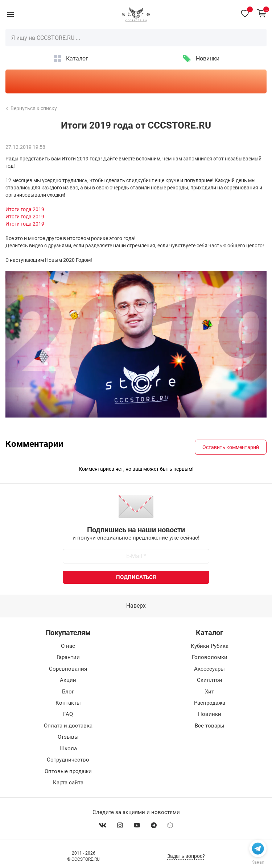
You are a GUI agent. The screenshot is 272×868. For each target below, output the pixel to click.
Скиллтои (210, 680)
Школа (68, 749)
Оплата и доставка (68, 726)
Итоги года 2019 (25, 209)
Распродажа (210, 703)
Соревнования (68, 669)
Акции (68, 680)
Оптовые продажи (68, 771)
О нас (68, 646)
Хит (209, 692)
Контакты (68, 703)
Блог (68, 692)
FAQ (68, 714)
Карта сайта (68, 783)
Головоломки (210, 657)
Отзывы (68, 737)
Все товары (210, 726)
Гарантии (68, 657)
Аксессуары (209, 669)
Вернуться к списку (32, 108)
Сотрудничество (68, 760)
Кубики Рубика (210, 646)
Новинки (208, 58)
